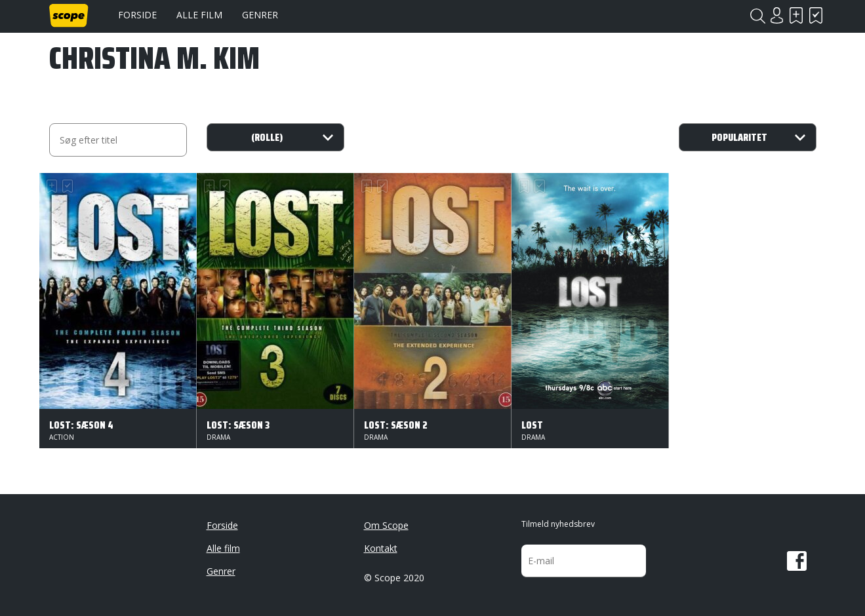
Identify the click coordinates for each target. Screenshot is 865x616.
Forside (137, 15)
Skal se (797, 15)
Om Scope (386, 525)
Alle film (199, 15)
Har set (816, 15)
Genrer (260, 15)
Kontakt (381, 548)
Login (777, 15)
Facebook (797, 561)
